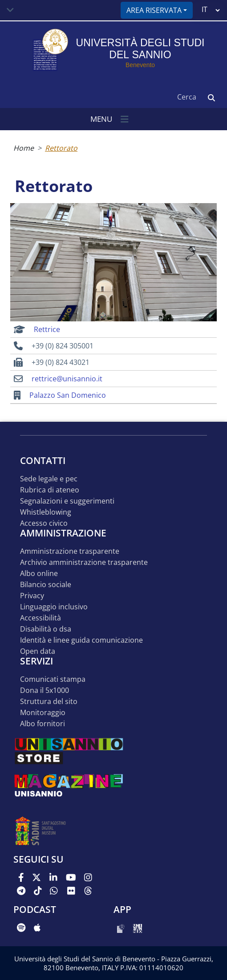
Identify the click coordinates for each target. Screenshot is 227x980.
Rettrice (47, 329)
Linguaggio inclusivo (54, 607)
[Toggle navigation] (10, 10)
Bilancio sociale (46, 585)
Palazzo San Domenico (68, 395)
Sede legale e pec (49, 479)
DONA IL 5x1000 (45, 690)
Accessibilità (41, 618)
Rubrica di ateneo (50, 490)
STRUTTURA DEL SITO (49, 702)
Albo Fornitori (43, 724)
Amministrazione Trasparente (70, 551)
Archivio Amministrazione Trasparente (84, 562)
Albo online (39, 574)
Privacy (32, 596)
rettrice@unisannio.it (67, 379)
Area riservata (154, 10)
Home (24, 148)
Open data (38, 651)
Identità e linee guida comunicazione (81, 640)
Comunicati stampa (53, 679)
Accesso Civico (44, 523)
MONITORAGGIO (43, 713)
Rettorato (61, 148)
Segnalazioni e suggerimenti (67, 501)
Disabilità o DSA (46, 629)
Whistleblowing (46, 512)
